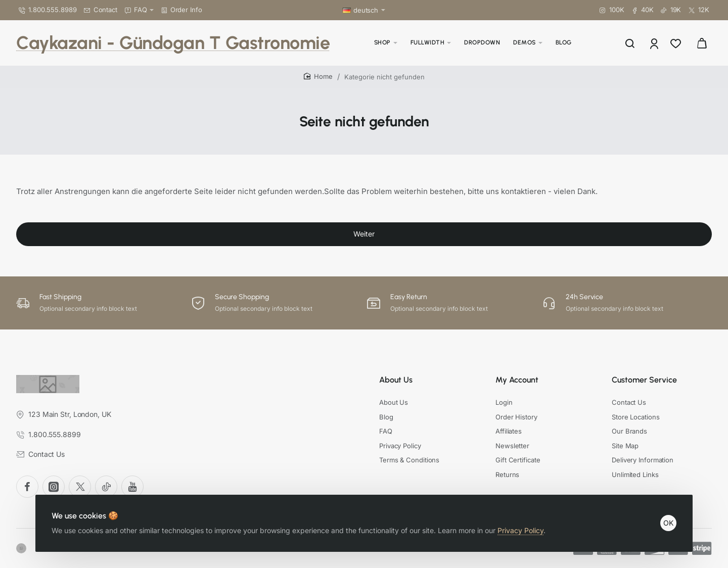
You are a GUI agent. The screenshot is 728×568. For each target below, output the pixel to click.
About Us (396, 380)
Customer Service (644, 380)
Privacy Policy (520, 530)
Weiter (364, 234)
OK (668, 523)
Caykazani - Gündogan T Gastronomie (173, 43)
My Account (517, 380)
